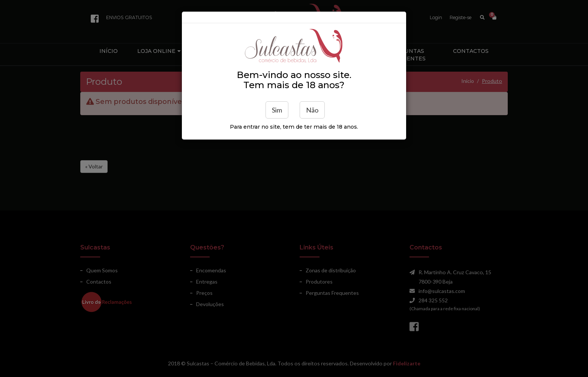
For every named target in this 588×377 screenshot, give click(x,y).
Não (312, 110)
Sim (277, 110)
